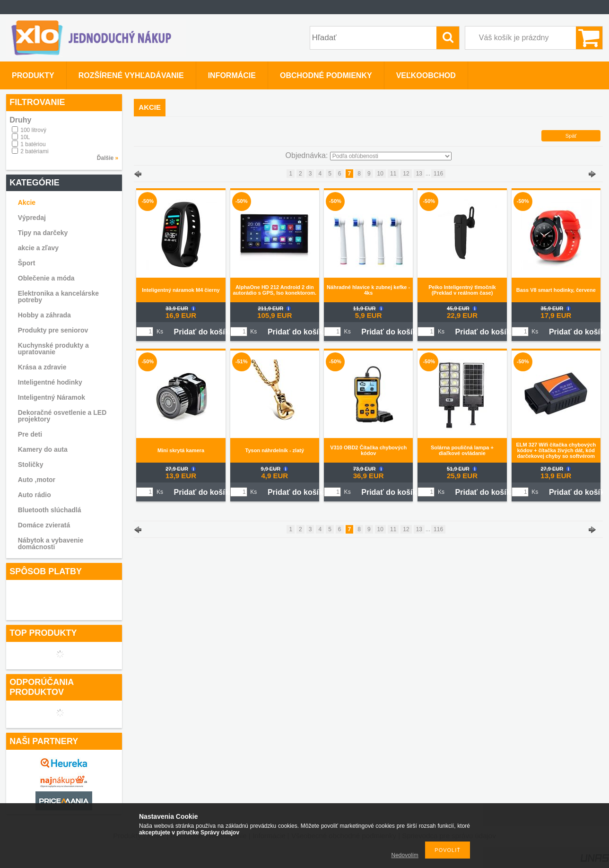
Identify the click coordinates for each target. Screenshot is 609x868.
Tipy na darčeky (43, 233)
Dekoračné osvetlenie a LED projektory (62, 416)
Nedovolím (405, 855)
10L (25, 137)
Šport (27, 263)
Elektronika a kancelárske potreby (58, 297)
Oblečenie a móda (46, 278)
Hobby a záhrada (44, 315)
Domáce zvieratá (44, 525)
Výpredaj (32, 218)
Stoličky (31, 465)
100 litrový (33, 130)
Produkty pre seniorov (53, 330)
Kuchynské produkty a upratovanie (53, 349)
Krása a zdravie (42, 367)
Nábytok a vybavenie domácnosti (51, 544)
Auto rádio (35, 495)
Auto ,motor (37, 480)
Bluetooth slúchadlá (50, 510)
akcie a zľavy (38, 248)
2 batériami (34, 151)
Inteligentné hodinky (50, 382)
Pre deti (30, 434)
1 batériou (33, 144)
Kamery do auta (43, 449)
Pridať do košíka (204, 332)
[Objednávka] (391, 156)
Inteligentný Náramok (52, 397)
